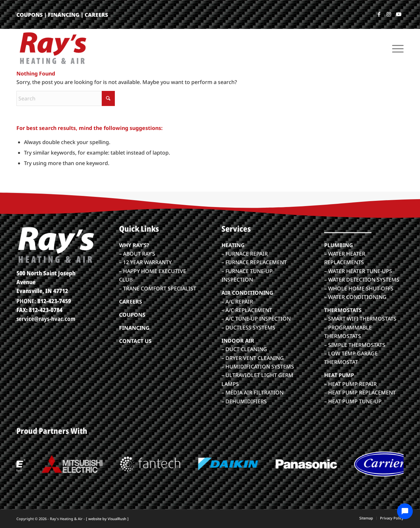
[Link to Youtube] (399, 14)
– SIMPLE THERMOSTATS (355, 345)
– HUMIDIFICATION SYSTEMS (258, 367)
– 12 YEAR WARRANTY (145, 262)
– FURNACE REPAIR (245, 254)
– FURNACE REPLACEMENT (254, 262)
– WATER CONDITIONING (355, 297)
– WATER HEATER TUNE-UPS (358, 271)
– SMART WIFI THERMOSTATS (360, 319)
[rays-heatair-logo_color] (52, 48)
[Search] (66, 98)
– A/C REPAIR (237, 302)
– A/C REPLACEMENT (247, 310)
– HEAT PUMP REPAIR (350, 384)
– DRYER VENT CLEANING (253, 358)
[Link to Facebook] (379, 14)
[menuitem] (396, 48)
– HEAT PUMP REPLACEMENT (360, 392)
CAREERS (96, 15)
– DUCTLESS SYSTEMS (248, 327)
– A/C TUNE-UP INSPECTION (256, 319)
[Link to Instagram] (389, 14)
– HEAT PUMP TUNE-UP (353, 401)
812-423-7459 (54, 301)
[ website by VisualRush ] (107, 519)
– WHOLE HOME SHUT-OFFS (359, 288)
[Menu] (396, 48)
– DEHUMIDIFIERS (244, 401)
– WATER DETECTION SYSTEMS (362, 280)
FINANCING (64, 15)
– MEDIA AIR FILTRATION (252, 392)
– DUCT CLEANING (244, 349)
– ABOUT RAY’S (137, 254)
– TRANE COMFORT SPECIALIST (158, 288)
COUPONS (30, 15)
